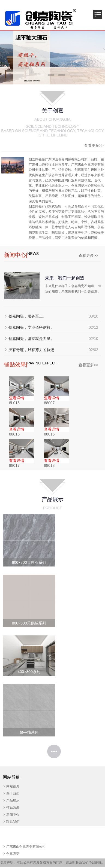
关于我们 (13, 793)
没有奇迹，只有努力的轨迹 (31, 350)
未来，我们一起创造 (65, 278)
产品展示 (13, 800)
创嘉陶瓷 (13, 854)
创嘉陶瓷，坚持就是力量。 (31, 339)
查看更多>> (94, 145)
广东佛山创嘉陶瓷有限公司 (26, 846)
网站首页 (13, 786)
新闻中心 (13, 815)
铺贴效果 (13, 808)
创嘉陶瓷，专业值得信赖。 (31, 327)
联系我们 (13, 822)
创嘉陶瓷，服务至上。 (28, 316)
